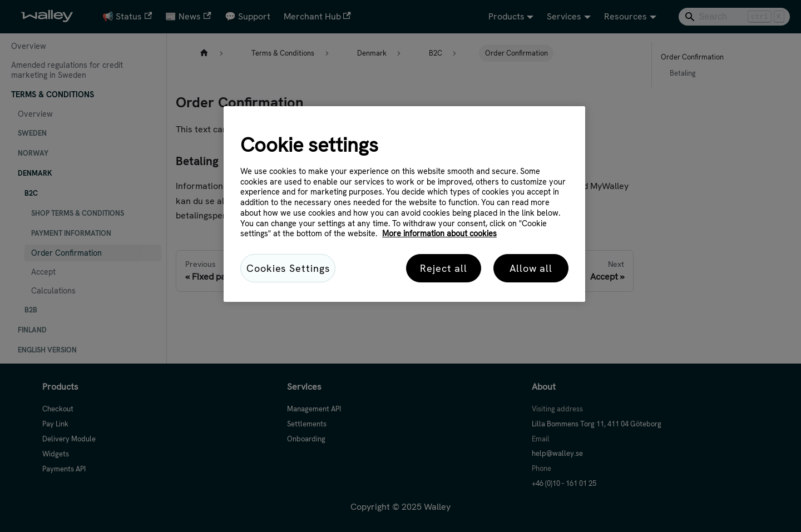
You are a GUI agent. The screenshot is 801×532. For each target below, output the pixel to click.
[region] (404, 204)
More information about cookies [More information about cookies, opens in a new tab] (439, 233)
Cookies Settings (288, 268)
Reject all (444, 268)
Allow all (531, 268)
